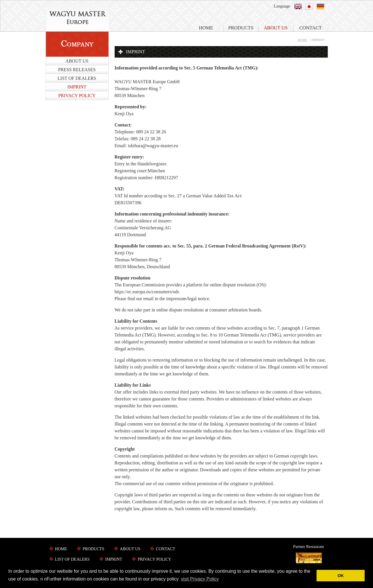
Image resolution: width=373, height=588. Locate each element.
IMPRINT (77, 87)
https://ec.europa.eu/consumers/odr (147, 292)
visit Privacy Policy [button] (200, 579)
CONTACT (310, 28)
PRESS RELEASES (77, 70)
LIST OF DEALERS (77, 78)
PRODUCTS (241, 28)
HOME (206, 28)
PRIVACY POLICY (77, 96)
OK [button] (341, 576)
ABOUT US (276, 28)
